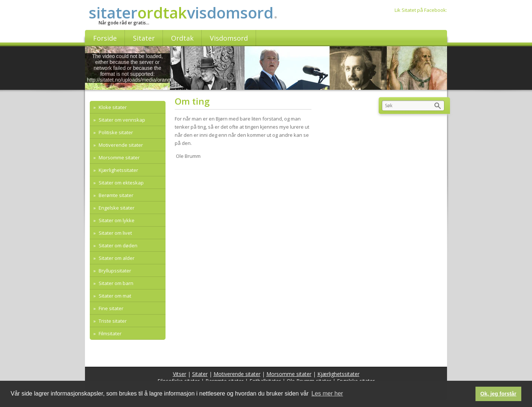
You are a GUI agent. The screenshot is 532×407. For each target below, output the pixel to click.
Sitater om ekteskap (121, 183)
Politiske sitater (115, 132)
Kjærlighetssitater (118, 170)
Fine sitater (110, 308)
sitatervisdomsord (183, 12)
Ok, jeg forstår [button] (498, 394)
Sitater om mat (114, 296)
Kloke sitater (112, 107)
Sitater (200, 374)
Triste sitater (112, 321)
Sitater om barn (115, 283)
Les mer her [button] (327, 394)
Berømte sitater (115, 195)
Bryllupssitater (114, 271)
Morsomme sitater (119, 157)
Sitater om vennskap (121, 120)
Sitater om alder (116, 258)
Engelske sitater (116, 208)
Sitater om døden (117, 245)
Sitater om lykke (116, 220)
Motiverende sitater (120, 145)
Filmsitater (110, 333)
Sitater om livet (115, 233)
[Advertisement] (245, 219)
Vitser (180, 374)
